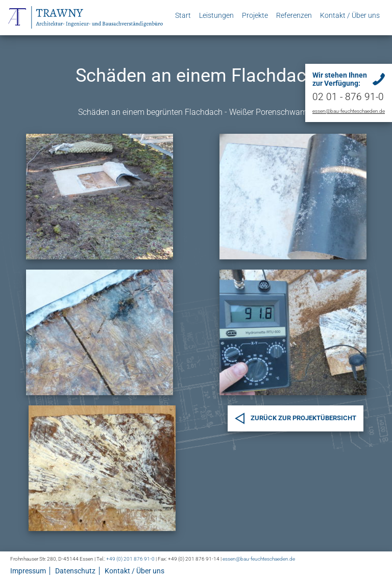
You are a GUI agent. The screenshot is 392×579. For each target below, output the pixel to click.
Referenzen (294, 15)
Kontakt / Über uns (350, 15)
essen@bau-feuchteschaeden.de (349, 111)
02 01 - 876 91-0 (348, 97)
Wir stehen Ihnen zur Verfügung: (340, 79)
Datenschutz (75, 571)
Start (183, 15)
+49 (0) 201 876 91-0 (130, 559)
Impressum (28, 571)
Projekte (255, 15)
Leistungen (216, 15)
